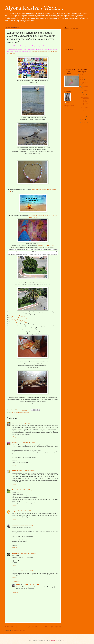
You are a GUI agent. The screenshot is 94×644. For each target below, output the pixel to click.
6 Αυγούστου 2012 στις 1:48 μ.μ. (31, 584)
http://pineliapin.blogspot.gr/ (16, 320)
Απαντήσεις (17, 581)
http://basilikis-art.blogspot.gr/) (45, 245)
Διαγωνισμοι (18, 413)
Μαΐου (84, 120)
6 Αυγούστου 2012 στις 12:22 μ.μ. (26, 571)
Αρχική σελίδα (31, 627)
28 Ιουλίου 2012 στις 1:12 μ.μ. (27, 442)
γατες (13, 413)
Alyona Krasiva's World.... (34, 8)
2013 (82, 77)
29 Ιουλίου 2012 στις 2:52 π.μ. (29, 471)
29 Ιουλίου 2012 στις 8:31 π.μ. (26, 511)
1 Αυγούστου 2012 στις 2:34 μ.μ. (28, 553)
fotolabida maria (16, 471)
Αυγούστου (85, 91)
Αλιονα (18, 584)
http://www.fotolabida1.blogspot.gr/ (18, 318)
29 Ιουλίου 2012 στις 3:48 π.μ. (25, 490)
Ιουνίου (84, 117)
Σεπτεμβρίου (85, 86)
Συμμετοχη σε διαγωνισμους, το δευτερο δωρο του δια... (85, 101)
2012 (82, 80)
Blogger (63, 640)
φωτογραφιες (26, 413)
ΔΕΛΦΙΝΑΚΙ (15, 442)
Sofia (13, 423)
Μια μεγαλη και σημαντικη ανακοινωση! (85, 110)
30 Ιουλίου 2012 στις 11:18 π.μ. (25, 525)
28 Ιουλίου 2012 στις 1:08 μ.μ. (23, 423)
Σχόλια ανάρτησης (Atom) (18, 630)
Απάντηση (14, 437)
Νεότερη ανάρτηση (12, 627)
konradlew (54, 640)
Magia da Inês (15, 553)
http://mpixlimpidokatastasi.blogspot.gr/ (19, 322)
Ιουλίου (84, 95)
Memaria (14, 490)
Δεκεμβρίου (85, 82)
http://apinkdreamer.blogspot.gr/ (17, 316)
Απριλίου (84, 122)
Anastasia (14, 525)
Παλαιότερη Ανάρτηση (53, 627)
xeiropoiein (15, 511)
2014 (82, 75)
